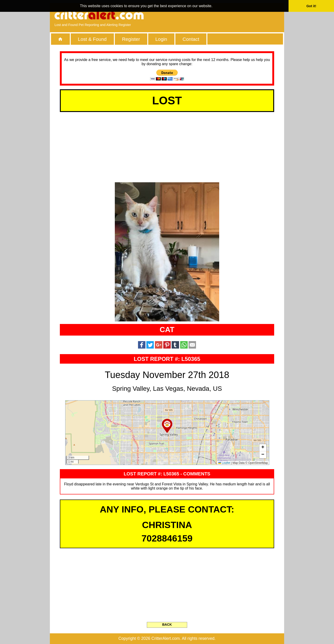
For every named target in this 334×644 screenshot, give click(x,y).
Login (161, 39)
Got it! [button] (311, 6)
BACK (167, 625)
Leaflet (224, 463)
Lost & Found (92, 39)
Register (131, 39)
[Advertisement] (226, 15)
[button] (167, 426)
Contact (191, 39)
